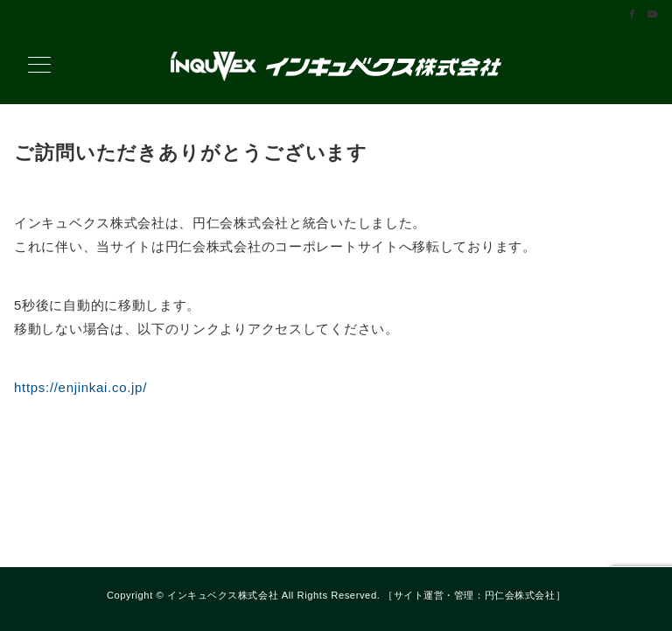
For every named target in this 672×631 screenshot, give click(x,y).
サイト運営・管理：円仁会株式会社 (475, 595)
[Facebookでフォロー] (633, 15)
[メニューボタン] (39, 67)
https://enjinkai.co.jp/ (80, 387)
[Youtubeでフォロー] (653, 15)
